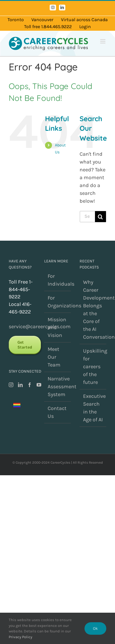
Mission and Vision (57, 327)
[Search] (100, 217)
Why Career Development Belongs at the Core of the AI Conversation (93, 310)
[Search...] (87, 217)
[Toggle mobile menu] (103, 41)
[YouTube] (39, 385)
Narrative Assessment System (58, 387)
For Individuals (58, 280)
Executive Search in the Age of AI (93, 408)
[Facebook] (30, 385)
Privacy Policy (20, 637)
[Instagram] (11, 385)
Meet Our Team (54, 357)
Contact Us (57, 412)
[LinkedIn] (20, 385)
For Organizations (58, 302)
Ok (95, 628)
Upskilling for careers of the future (93, 367)
